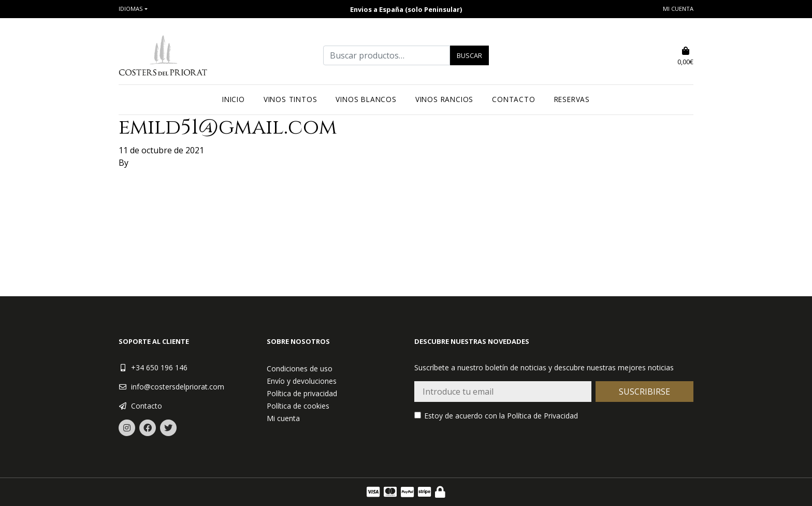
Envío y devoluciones (302, 381)
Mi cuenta (678, 9)
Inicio (234, 99)
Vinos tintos (291, 99)
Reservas (572, 99)
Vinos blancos (366, 99)
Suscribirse (644, 392)
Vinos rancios (444, 99)
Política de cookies (298, 406)
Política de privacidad (302, 393)
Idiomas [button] (131, 9)
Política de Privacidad (542, 416)
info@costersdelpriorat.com (178, 387)
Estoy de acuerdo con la (496, 416)
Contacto (513, 99)
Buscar (469, 55)
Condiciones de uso (300, 368)
